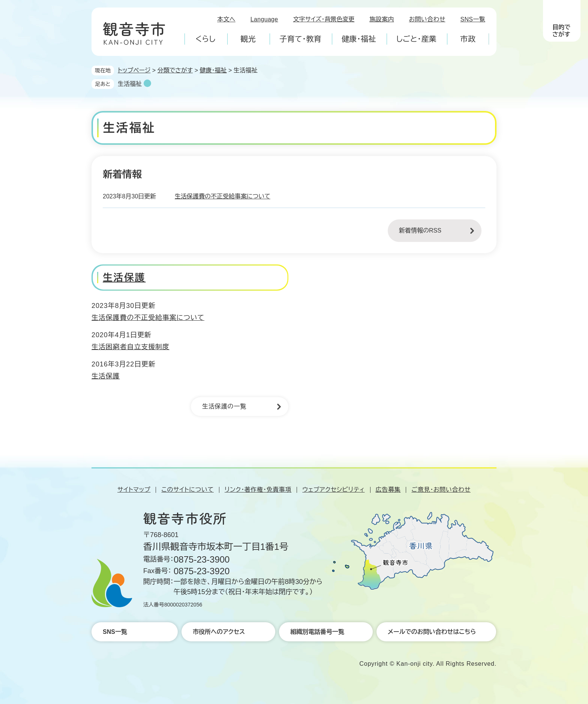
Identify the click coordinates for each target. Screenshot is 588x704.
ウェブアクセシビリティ (333, 490)
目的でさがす (561, 31)
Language (264, 19)
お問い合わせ (427, 19)
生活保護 (124, 278)
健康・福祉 (213, 70)
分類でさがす (175, 70)
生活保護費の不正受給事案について (223, 196)
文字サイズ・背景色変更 (324, 19)
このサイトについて (187, 490)
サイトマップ (134, 490)
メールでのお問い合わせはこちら (432, 632)
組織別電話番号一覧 (317, 632)
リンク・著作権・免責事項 (258, 490)
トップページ (134, 70)
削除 (147, 83)
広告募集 (388, 490)
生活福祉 (130, 84)
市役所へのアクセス (219, 632)
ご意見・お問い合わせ (441, 490)
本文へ (226, 19)
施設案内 (382, 19)
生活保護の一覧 (224, 406)
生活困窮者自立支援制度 (130, 347)
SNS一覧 (473, 19)
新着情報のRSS (420, 230)
